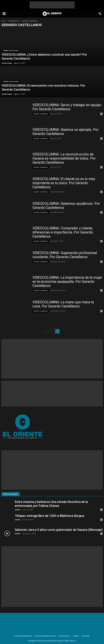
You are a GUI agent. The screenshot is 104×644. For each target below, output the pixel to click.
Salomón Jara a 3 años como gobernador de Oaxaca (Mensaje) (59, 530)
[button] (100, 14)
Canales (76, 636)
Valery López (7, 63)
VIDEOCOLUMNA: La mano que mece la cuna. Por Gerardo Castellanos (63, 304)
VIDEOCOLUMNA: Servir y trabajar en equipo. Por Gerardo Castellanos (67, 107)
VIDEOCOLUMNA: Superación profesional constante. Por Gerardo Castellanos (65, 255)
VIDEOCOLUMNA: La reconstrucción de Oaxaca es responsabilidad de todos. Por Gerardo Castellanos (64, 158)
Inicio (4, 21)
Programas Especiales (23, 636)
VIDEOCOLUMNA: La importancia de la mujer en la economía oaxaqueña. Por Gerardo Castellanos (67, 282)
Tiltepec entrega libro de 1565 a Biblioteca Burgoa (49, 516)
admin (18, 510)
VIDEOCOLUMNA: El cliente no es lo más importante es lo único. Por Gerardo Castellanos (64, 183)
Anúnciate (86, 636)
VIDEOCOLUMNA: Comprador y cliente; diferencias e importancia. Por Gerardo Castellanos (63, 232)
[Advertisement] (52, 5)
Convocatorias (64, 636)
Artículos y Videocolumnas (45, 636)
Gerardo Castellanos (11, 51)
